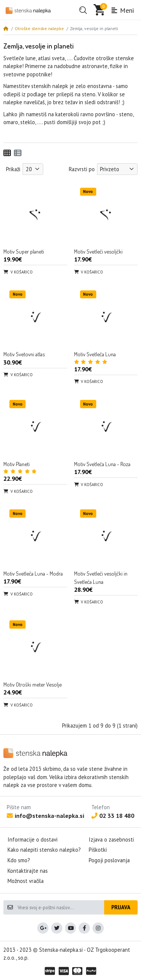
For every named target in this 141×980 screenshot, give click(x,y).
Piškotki (98, 850)
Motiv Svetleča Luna (95, 354)
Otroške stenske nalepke (39, 28)
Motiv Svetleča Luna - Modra (33, 573)
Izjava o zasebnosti (111, 839)
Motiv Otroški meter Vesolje (33, 684)
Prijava (121, 907)
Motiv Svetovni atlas (24, 354)
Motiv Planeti (17, 464)
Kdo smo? (19, 860)
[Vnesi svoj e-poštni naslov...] (61, 907)
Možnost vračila (26, 881)
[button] (83, 10)
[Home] (6, 28)
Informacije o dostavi (33, 839)
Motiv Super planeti (24, 251)
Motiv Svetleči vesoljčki (98, 251)
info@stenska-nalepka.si (45, 816)
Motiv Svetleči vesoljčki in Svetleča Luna (101, 577)
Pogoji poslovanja (109, 860)
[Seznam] (18, 153)
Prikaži (13, 169)
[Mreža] (7, 153)
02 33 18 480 (113, 816)
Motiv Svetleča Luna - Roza (102, 464)
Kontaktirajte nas (28, 871)
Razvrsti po (82, 169)
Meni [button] (122, 10)
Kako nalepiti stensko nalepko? (44, 850)
